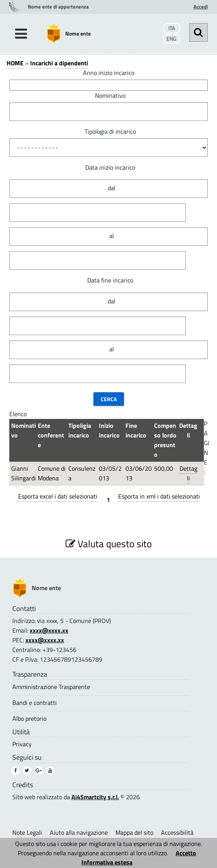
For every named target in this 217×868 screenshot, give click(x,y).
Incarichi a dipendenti (59, 63)
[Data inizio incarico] (97, 213)
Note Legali (27, 832)
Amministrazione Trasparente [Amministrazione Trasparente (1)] (51, 687)
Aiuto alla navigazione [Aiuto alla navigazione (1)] (79, 832)
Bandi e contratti (35, 703)
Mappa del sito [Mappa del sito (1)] (134, 832)
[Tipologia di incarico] (108, 148)
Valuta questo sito (109, 544)
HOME (15, 63)
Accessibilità (177, 832)
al (112, 236)
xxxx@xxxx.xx (49, 630)
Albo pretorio (29, 719)
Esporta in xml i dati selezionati (159, 496)
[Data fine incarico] (97, 326)
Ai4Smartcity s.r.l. (95, 797)
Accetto (186, 853)
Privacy (22, 744)
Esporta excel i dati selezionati (58, 496)
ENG (171, 39)
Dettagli (188, 473)
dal (112, 188)
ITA (172, 28)
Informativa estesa (107, 862)
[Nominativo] (108, 112)
